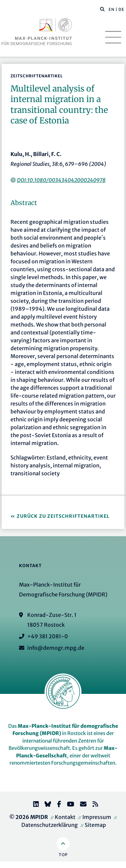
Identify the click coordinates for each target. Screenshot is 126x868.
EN (112, 9)
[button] (102, 9)
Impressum (97, 817)
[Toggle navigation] (113, 37)
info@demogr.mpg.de (56, 648)
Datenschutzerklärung (50, 825)
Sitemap (95, 825)
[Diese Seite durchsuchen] (99, 10)
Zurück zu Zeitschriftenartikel (63, 516)
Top (63, 855)
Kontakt (65, 817)
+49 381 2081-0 (48, 636)
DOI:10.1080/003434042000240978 (61, 180)
